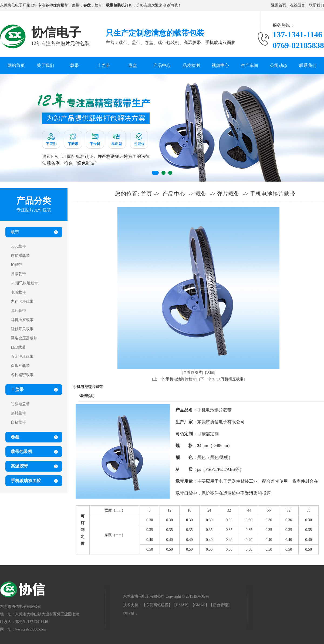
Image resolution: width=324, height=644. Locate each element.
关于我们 (45, 65)
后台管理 (220, 605)
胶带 (98, 5)
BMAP (181, 605)
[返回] (210, 372)
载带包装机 (22, 452)
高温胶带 (19, 466)
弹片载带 (228, 194)
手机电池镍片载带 (273, 194)
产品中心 (162, 65)
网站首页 (16, 65)
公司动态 (279, 65)
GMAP (200, 605)
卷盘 (133, 65)
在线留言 (298, 5)
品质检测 (191, 65)
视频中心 (220, 65)
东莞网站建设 (157, 605)
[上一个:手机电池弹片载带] (175, 379)
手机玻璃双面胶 (26, 481)
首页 (147, 194)
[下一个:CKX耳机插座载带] (222, 379)
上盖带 (104, 65)
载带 (75, 65)
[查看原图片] (192, 372)
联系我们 (316, 5)
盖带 (76, 5)
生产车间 (249, 65)
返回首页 (279, 5)
